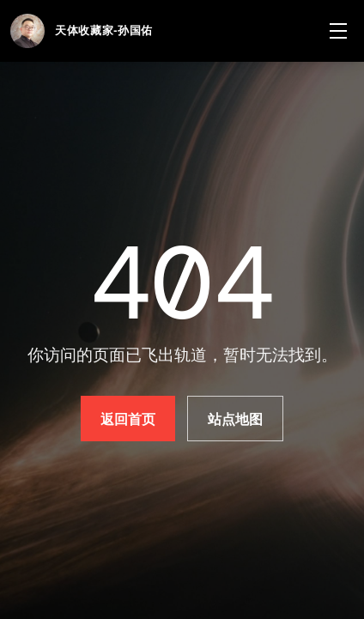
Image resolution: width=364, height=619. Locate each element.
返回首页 (128, 419)
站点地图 (236, 419)
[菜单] (338, 31)
